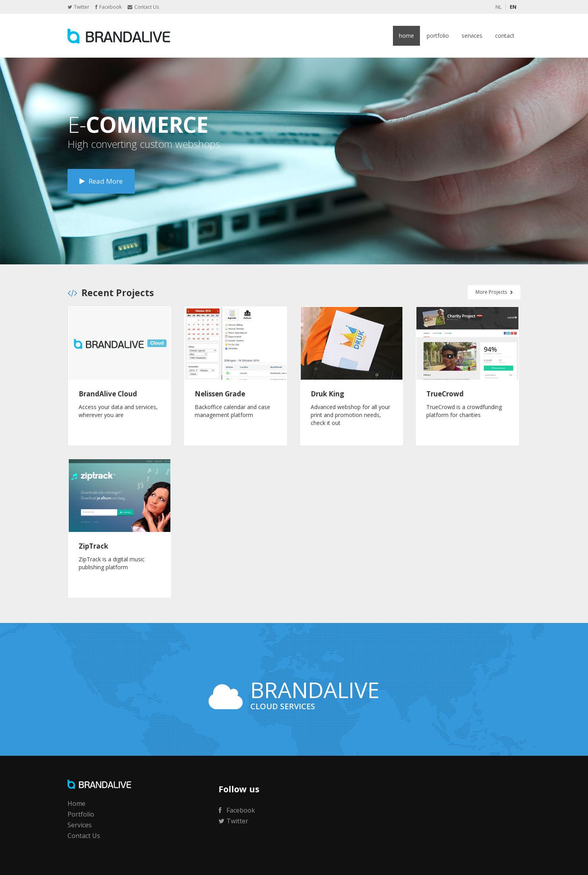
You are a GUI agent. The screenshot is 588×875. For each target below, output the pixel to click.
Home (406, 36)
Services (472, 36)
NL (498, 7)
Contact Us (143, 7)
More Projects (494, 292)
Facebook (108, 7)
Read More (101, 181)
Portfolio (438, 36)
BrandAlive (119, 36)
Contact (505, 36)
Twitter (78, 7)
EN (513, 7)
